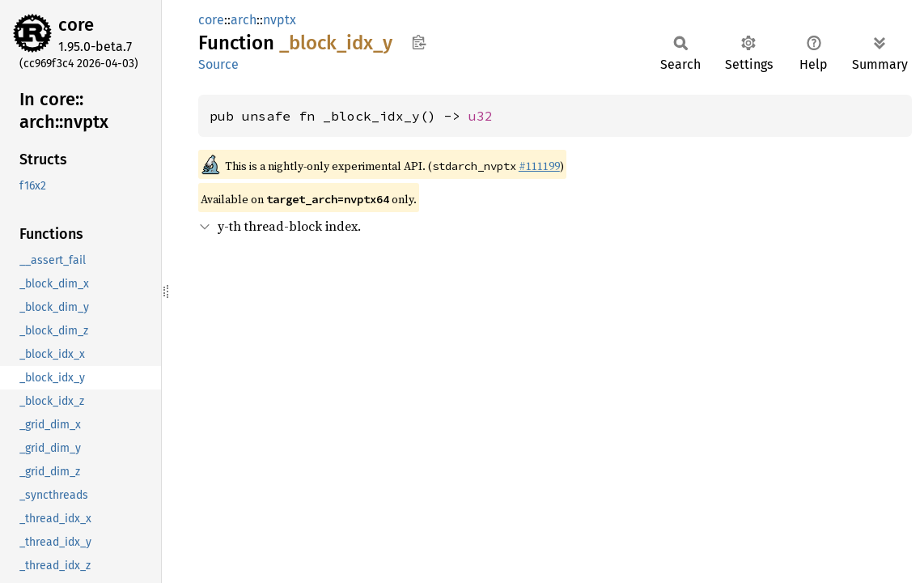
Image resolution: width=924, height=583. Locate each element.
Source (218, 64)
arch (244, 20)
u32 (481, 116)
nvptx (280, 20)
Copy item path (419, 42)
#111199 (539, 166)
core (76, 25)
